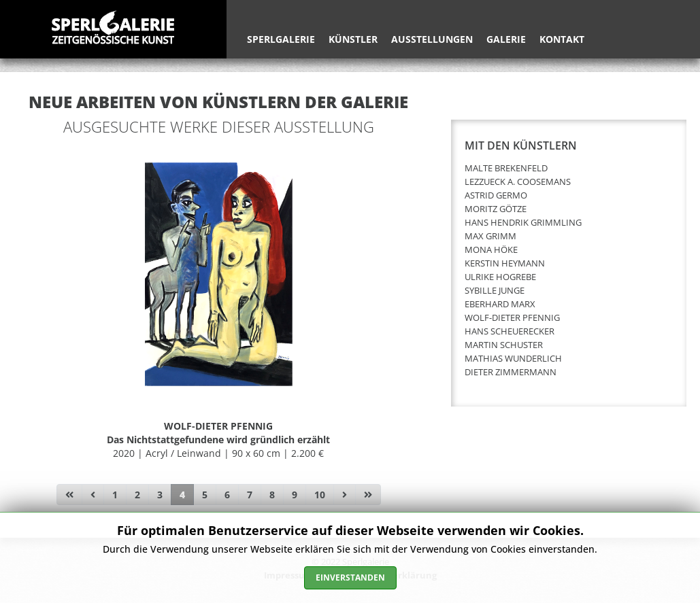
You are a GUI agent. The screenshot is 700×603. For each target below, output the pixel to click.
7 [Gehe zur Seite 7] (250, 495)
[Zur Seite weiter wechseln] (345, 495)
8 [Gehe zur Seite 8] (272, 495)
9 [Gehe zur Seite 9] (295, 495)
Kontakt (562, 39)
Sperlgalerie (281, 39)
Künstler (353, 39)
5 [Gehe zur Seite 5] (205, 495)
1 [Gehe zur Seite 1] (115, 495)
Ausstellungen (432, 39)
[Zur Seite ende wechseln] (368, 495)
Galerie (506, 39)
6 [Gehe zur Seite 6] (227, 495)
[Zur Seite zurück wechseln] (93, 495)
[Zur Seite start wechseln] (69, 495)
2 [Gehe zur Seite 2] (137, 495)
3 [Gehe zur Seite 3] (160, 495)
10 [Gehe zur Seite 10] (320, 495)
